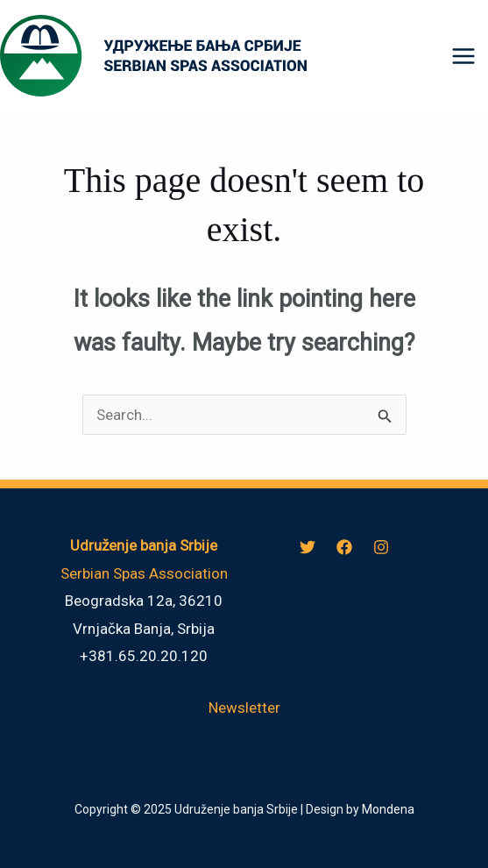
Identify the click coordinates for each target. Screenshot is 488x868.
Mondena (388, 809)
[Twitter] (308, 547)
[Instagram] (381, 547)
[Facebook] (344, 547)
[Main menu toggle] (464, 56)
